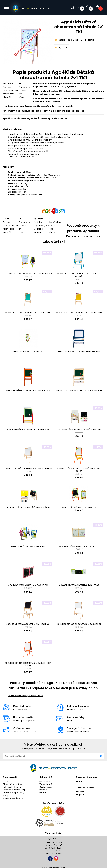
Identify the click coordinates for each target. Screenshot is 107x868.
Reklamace (45, 781)
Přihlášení (81, 792)
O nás (5, 781)
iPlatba (43, 793)
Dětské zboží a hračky (69, 40)
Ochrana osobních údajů (14, 790)
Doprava (43, 790)
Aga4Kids (63, 48)
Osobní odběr (46, 787)
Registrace (81, 795)
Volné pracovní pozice (13, 798)
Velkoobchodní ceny (12, 787)
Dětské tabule (88, 40)
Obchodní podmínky (12, 784)
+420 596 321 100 (54, 842)
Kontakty (80, 781)
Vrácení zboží (46, 784)
